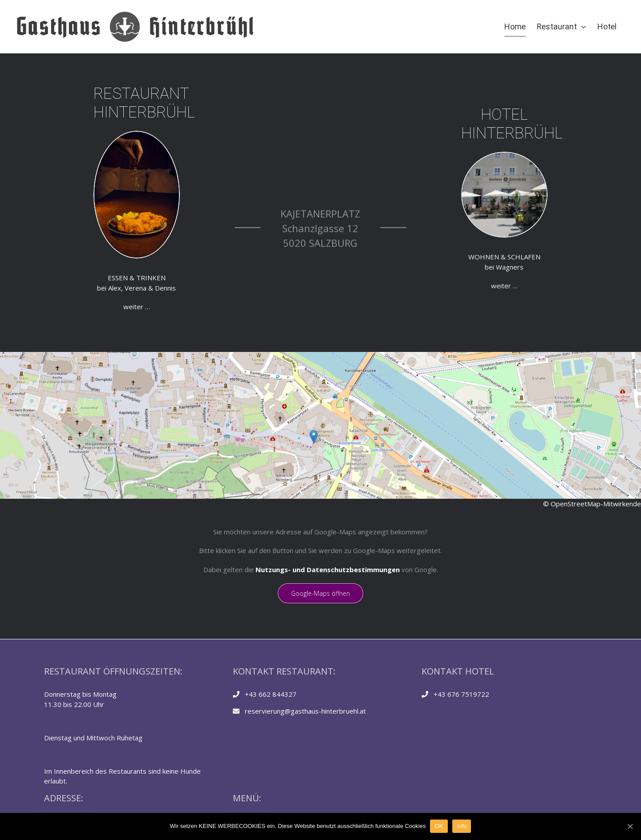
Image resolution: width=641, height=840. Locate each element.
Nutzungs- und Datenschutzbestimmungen (328, 569)
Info (462, 826)
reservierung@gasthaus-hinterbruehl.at (305, 711)
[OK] (630, 826)
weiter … (31, 307)
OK (439, 826)
